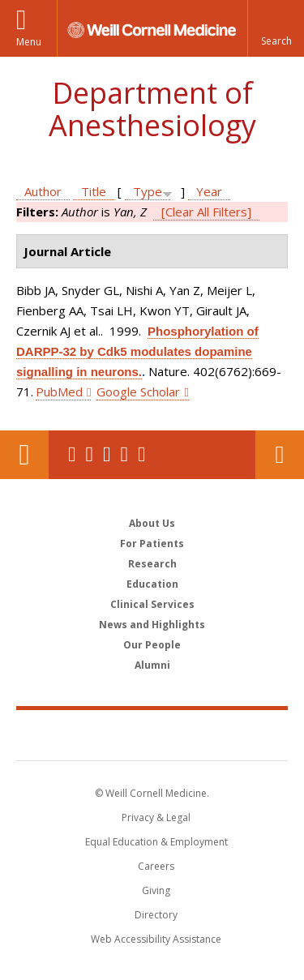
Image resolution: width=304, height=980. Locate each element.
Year (209, 191)
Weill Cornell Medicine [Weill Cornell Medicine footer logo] (152, 734)
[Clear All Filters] (206, 212)
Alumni (152, 665)
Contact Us (280, 455)
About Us (152, 523)
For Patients (152, 543)
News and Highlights (152, 625)
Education (152, 584)
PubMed (59, 392)
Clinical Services (152, 604)
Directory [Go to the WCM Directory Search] (156, 915)
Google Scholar (138, 392)
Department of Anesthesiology (152, 109)
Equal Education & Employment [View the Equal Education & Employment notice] (156, 842)
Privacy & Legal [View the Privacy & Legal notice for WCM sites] (156, 817)
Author (43, 191)
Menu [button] (29, 42)
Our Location (24, 455)
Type (148, 191)
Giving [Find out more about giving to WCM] (156, 890)
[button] (276, 28)
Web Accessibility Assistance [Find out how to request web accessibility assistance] (156, 939)
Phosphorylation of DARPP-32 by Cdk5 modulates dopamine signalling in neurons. (137, 351)
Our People (152, 645)
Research (152, 564)
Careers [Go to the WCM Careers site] (156, 866)
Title (94, 191)
